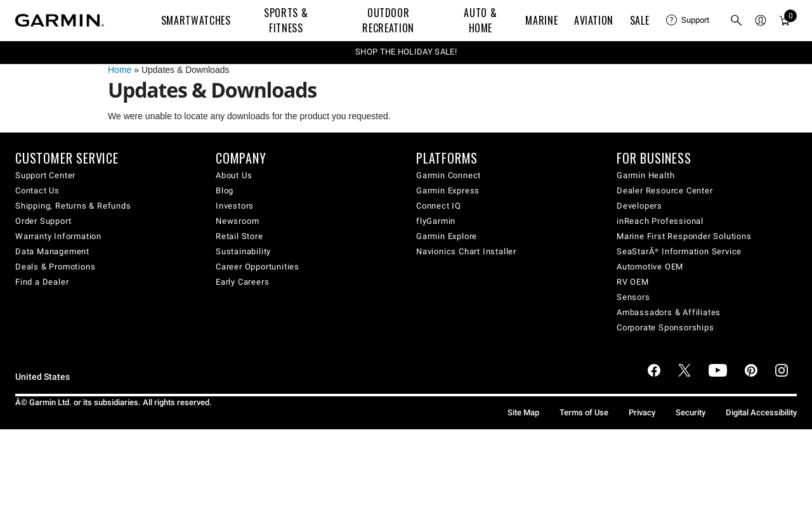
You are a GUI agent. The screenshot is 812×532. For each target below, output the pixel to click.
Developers (639, 206)
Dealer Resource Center (665, 191)
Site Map (523, 412)
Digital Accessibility (761, 412)
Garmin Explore (447, 236)
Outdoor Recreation (388, 20)
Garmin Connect (449, 175)
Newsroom (237, 221)
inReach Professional (660, 221)
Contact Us (37, 191)
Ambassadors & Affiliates (669, 312)
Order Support (43, 221)
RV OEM (633, 282)
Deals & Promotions (55, 267)
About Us (234, 175)
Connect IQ (439, 206)
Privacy (642, 412)
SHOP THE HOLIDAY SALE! (406, 52)
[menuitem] (688, 20)
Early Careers (242, 282)
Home (120, 70)
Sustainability (243, 251)
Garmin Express (448, 191)
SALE (640, 20)
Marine (541, 20)
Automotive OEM (650, 267)
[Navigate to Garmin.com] (60, 20)
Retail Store (239, 236)
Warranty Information (58, 236)
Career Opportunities (258, 267)
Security (691, 412)
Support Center (45, 175)
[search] (737, 20)
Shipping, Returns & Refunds (73, 206)
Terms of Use (584, 412)
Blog (225, 191)
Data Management (52, 251)
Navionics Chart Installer (466, 251)
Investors (235, 206)
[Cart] (785, 20)
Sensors (633, 297)
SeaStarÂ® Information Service (679, 251)
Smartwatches (196, 20)
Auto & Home (480, 20)
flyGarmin (436, 221)
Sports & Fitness (286, 20)
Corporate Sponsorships (665, 328)
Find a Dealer (42, 282)
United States (43, 377)
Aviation (594, 20)
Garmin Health (645, 175)
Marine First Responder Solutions (684, 236)
